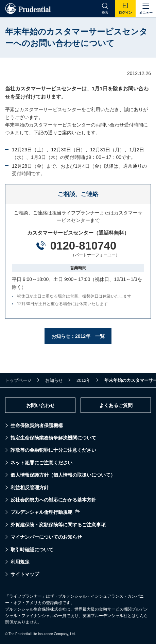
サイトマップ (25, 574)
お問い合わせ (40, 405)
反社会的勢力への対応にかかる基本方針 (53, 500)
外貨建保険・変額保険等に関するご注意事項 (58, 525)
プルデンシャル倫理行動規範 (41, 512)
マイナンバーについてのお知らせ (46, 537)
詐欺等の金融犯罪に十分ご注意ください (53, 450)
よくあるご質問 (116, 405)
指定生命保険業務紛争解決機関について (53, 438)
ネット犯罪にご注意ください (41, 463)
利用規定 (20, 562)
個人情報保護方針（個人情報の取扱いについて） (63, 475)
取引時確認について (32, 550)
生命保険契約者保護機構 (37, 425)
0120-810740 (83, 246)
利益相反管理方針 (30, 488)
